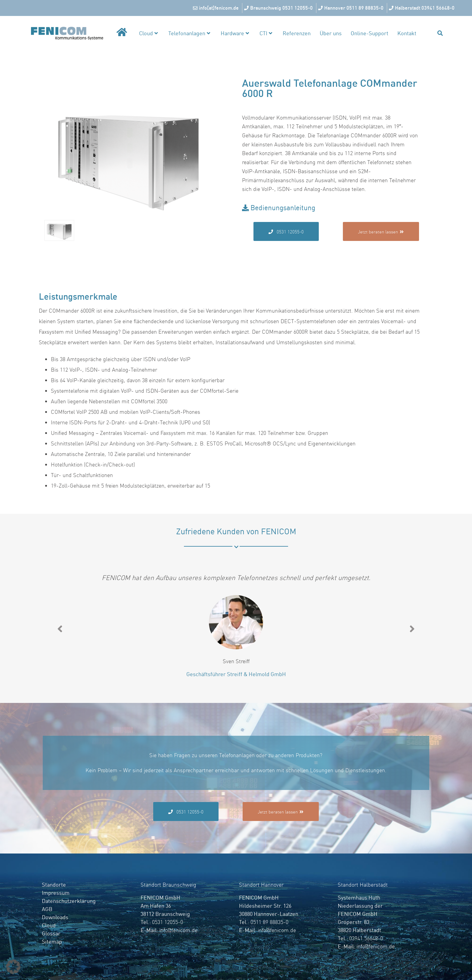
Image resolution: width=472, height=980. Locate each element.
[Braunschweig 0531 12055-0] (279, 8)
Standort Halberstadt (363, 885)
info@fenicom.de (178, 930)
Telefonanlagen (189, 33)
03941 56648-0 (366, 938)
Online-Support (370, 33)
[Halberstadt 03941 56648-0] (422, 8)
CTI (266, 33)
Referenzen (297, 33)
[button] (60, 629)
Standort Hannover (261, 885)
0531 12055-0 (168, 922)
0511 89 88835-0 (269, 922)
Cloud (148, 33)
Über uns (331, 33)
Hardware (235, 33)
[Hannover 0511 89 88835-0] (352, 8)
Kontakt (407, 33)
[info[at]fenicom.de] (217, 8)
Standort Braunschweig (168, 885)
